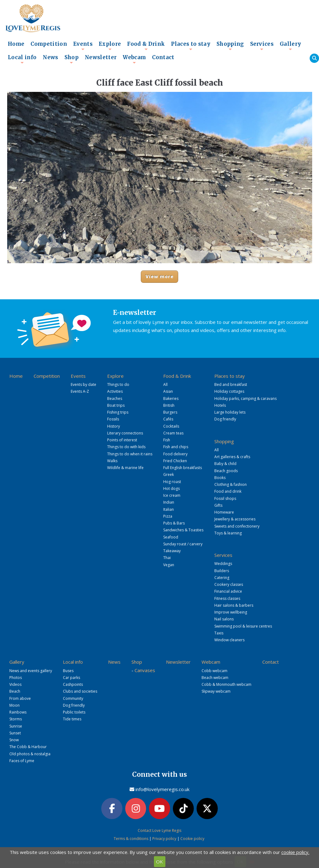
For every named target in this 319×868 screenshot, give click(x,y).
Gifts (218, 505)
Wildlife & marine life (125, 468)
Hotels (220, 405)
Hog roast (172, 482)
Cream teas (173, 433)
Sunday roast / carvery (183, 544)
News (50, 57)
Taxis (219, 633)
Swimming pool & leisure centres (243, 626)
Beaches (115, 398)
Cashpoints (73, 684)
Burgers (170, 412)
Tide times (72, 719)
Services (262, 46)
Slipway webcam (216, 691)
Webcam (134, 59)
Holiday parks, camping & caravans (245, 398)
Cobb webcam (214, 671)
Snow (14, 740)
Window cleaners (229, 640)
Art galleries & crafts (232, 457)
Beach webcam (215, 678)
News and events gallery (31, 671)
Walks (112, 461)
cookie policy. (295, 852)
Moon (14, 705)
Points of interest (122, 440)
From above (20, 698)
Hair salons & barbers (234, 605)
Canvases (145, 670)
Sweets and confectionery (237, 526)
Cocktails (171, 426)
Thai (167, 558)
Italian (169, 509)
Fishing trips (118, 412)
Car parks (71, 678)
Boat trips (116, 405)
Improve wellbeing (231, 612)
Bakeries (171, 398)
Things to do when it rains (130, 454)
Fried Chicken (175, 461)
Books (220, 478)
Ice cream (172, 495)
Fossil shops (225, 498)
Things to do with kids (126, 447)
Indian (169, 502)
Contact (163, 57)
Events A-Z (80, 391)
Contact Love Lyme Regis (159, 830)
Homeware (224, 512)
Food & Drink (146, 46)
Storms (16, 719)
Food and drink (228, 491)
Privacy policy (164, 839)
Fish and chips (176, 447)
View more (160, 276)
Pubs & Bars (174, 523)
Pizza (168, 516)
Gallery (290, 46)
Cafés (168, 419)
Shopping (230, 46)
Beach (15, 691)
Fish (167, 440)
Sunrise (16, 726)
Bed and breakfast (231, 384)
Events (83, 46)
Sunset (15, 733)
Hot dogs (171, 489)
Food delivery (175, 454)
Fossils (113, 419)
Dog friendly (225, 419)
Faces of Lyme (22, 761)
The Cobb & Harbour (28, 747)
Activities (115, 391)
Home (16, 44)
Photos (16, 678)
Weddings (223, 564)
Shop (71, 59)
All (165, 384)
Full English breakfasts (183, 468)
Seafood (171, 537)
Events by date (83, 384)
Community (73, 698)
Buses (68, 671)
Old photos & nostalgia (30, 754)
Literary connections (125, 433)
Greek (169, 474)
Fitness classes (227, 598)
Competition (49, 44)
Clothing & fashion (231, 484)
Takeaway (172, 551)
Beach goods (226, 471)
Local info (22, 59)
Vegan (169, 565)
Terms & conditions (131, 839)
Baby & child (225, 464)
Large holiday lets (230, 412)
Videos (15, 684)
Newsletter (101, 57)
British (169, 405)
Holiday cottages (229, 391)
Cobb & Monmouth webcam (226, 684)
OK (159, 861)
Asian (168, 391)
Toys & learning (228, 533)
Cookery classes (229, 584)
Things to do (118, 384)
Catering (222, 578)
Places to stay (191, 46)
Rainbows (18, 712)
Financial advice (228, 591)
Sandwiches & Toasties (183, 530)
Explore (110, 46)
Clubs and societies (80, 691)
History (114, 426)
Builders (222, 571)
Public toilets (74, 712)
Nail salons (224, 619)
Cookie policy (192, 839)
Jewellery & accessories (235, 519)
